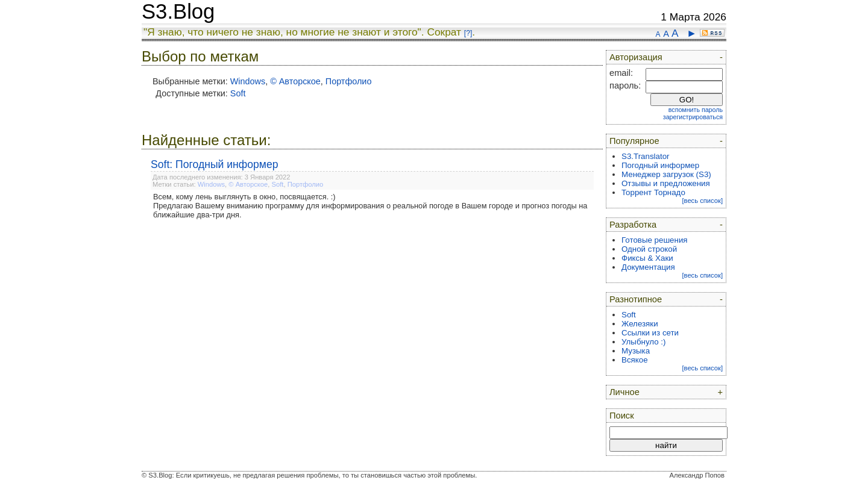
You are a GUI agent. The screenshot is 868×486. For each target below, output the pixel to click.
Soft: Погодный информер (215, 164)
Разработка (633, 225)
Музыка (636, 351)
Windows (248, 81)
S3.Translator (646, 156)
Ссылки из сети (650, 333)
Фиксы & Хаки (647, 258)
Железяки (640, 324)
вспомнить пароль (696, 110)
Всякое (635, 360)
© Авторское (295, 81)
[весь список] (702, 201)
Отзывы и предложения (666, 183)
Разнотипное (636, 299)
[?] (468, 33)
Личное (624, 392)
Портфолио (349, 81)
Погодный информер (660, 165)
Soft (238, 93)
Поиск (622, 416)
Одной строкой (649, 249)
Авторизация (636, 57)
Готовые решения (655, 240)
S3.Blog (178, 11)
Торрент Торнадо (653, 192)
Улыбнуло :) (643, 342)
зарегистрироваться (693, 117)
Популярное (634, 141)
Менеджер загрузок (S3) (666, 174)
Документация (648, 267)
